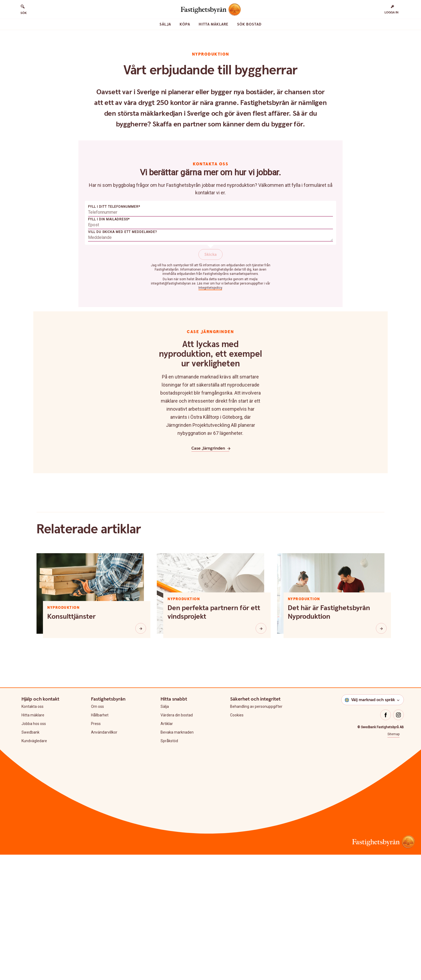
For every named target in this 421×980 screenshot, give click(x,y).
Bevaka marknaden (177, 858)
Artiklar (167, 849)
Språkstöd (169, 866)
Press (96, 849)
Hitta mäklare (214, 24)
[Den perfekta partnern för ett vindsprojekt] (261, 754)
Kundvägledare (34, 866)
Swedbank (30, 858)
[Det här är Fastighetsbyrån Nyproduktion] (381, 754)
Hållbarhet (100, 840)
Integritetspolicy (210, 413)
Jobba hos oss (34, 849)
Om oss (97, 832)
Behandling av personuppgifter (256, 832)
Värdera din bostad (177, 840)
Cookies (237, 840)
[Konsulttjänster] (141, 754)
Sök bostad (249, 24)
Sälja (165, 24)
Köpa (185, 24)
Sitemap (393, 859)
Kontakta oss (32, 832)
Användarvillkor (104, 858)
